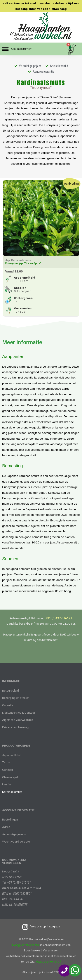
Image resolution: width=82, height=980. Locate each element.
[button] (17, 49)
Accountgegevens (14, 834)
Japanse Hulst (11, 755)
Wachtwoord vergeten (17, 841)
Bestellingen (10, 819)
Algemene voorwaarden (18, 720)
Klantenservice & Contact (19, 713)
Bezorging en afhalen (16, 698)
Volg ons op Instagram (45, 926)
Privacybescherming (15, 727)
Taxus (6, 762)
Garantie (8, 705)
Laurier (7, 784)
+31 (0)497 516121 (19, 882)
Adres (6, 827)
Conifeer (8, 770)
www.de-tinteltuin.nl (48, 961)
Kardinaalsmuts (12, 792)
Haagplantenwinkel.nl (26, 945)
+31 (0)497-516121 (59, 618)
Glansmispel (10, 777)
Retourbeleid (10, 690)
